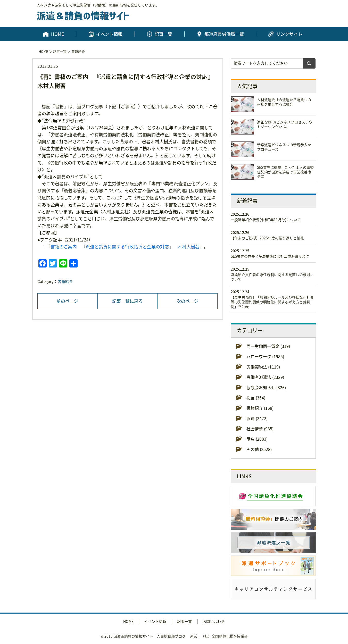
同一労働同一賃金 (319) (268, 346)
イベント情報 (109, 34)
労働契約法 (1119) (263, 367)
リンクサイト (289, 34)
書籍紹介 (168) (260, 408)
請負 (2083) (257, 439)
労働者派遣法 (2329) (265, 377)
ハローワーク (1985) (265, 356)
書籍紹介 (78, 51)
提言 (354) (256, 398)
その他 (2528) (259, 449)
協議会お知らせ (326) (266, 387)
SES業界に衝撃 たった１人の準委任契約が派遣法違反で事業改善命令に (285, 172)
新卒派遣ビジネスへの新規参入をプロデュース (284, 147)
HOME (57, 34)
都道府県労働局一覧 (224, 34)
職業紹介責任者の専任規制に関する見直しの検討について (272, 277)
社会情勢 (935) (260, 429)
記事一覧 (163, 34)
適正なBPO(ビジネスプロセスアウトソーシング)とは (285, 124)
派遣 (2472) (257, 418)
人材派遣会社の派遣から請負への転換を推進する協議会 (284, 102)
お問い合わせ (214, 621)
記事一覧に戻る (127, 301)
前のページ (67, 301)
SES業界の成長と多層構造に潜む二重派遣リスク (270, 256)
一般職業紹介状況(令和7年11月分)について (266, 220)
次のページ (188, 301)
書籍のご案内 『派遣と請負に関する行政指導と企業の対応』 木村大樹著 (125, 246)
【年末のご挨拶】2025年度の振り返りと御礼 (267, 238)
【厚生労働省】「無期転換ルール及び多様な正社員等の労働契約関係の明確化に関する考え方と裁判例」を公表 (272, 302)
